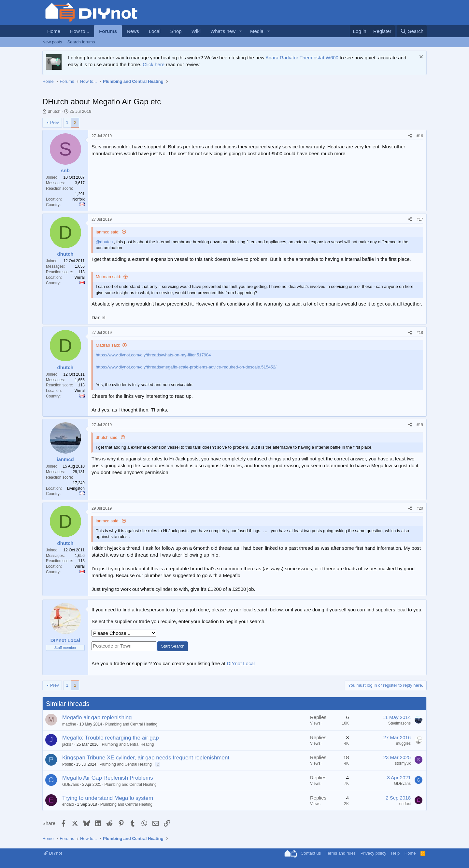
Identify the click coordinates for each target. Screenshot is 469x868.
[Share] (410, 136)
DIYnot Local (241, 663)
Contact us (311, 853)
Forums (108, 31)
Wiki (196, 31)
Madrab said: (108, 345)
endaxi (68, 804)
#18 (420, 333)
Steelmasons (399, 723)
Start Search (173, 646)
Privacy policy (373, 853)
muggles (403, 743)
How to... (80, 31)
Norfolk (78, 199)
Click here (154, 64)
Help (396, 853)
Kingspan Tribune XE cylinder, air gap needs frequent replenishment (146, 758)
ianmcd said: (108, 232)
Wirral (80, 277)
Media (257, 31)
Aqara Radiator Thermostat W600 (302, 58)
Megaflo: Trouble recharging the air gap (111, 738)
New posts (52, 42)
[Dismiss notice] (420, 58)
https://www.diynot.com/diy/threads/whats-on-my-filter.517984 (153, 355)
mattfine (69, 724)
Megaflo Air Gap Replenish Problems (108, 778)
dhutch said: (107, 437)
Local (155, 31)
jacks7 (68, 744)
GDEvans (71, 785)
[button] (241, 31)
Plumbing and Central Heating (131, 724)
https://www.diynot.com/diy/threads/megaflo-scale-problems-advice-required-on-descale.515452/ (186, 367)
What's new (223, 31)
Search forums (81, 42)
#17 (420, 219)
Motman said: (108, 277)
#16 (420, 136)
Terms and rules (341, 853)
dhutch (54, 111)
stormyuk (403, 763)
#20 (420, 508)
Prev (55, 122)
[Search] (412, 31)
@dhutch (104, 242)
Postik (68, 764)
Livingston (76, 488)
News (133, 31)
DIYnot (53, 853)
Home (54, 31)
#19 (420, 425)
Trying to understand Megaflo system (108, 798)
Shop (176, 31)
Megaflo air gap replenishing (97, 718)
